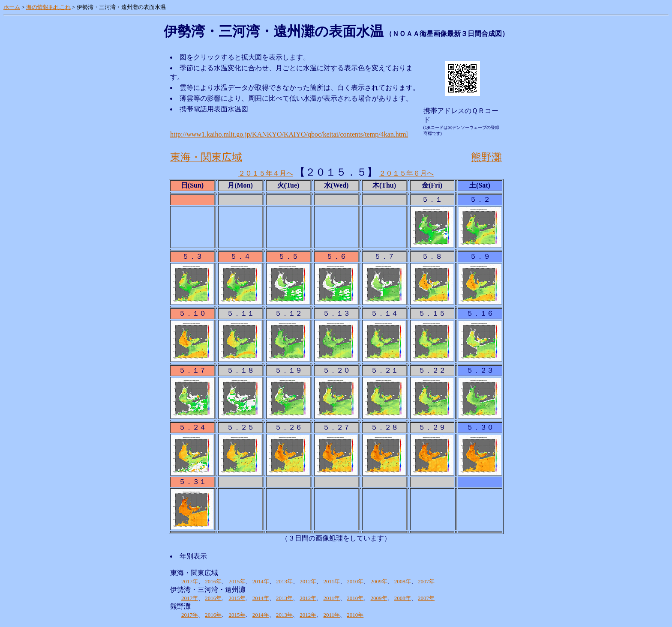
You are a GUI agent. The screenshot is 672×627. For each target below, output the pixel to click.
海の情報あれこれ (48, 7)
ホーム (12, 7)
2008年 (403, 581)
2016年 (213, 581)
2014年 (261, 581)
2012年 (308, 581)
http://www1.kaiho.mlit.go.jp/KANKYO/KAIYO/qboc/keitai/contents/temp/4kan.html (289, 134)
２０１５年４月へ (266, 173)
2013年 (284, 581)
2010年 (355, 581)
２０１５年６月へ (406, 173)
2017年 (190, 581)
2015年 (237, 581)
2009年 (379, 581)
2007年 (426, 581)
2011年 (332, 581)
